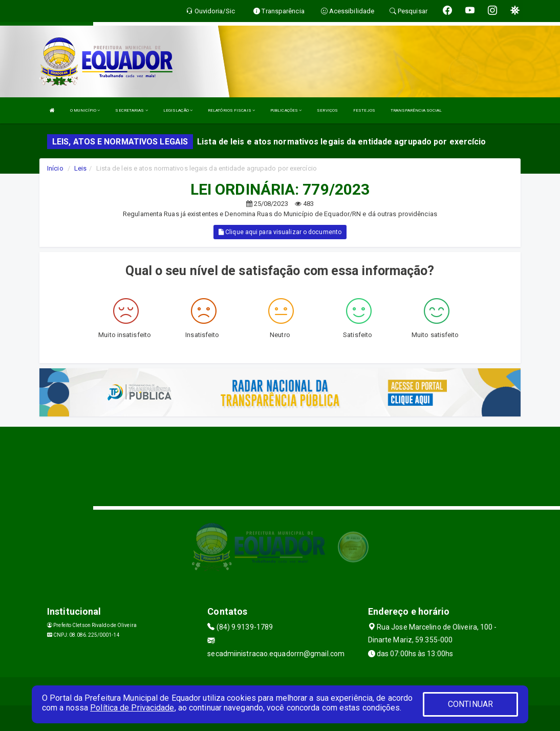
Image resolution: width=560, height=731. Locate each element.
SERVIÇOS (327, 110)
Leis (80, 168)
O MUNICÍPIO (85, 110)
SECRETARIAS (131, 110)
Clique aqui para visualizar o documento (280, 232)
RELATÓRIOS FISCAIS (231, 110)
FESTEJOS (364, 110)
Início (55, 168)
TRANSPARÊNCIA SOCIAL (416, 110)
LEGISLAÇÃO (178, 110)
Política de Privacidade (132, 708)
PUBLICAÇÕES (286, 110)
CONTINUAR (470, 704)
